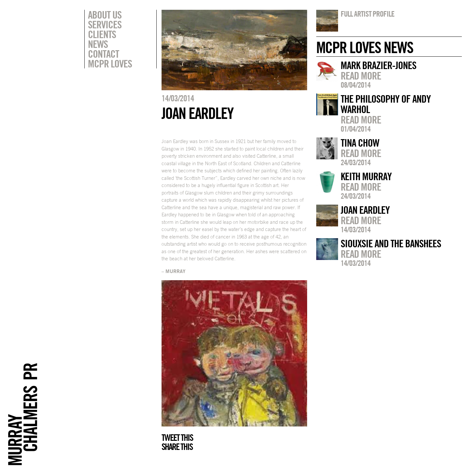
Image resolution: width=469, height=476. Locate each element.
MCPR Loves (110, 64)
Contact (103, 54)
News (98, 44)
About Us (105, 15)
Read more (361, 76)
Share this (177, 447)
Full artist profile (368, 14)
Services (105, 24)
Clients (102, 34)
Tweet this (177, 438)
